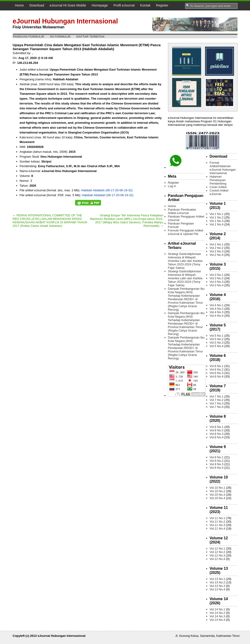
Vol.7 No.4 (217, 407)
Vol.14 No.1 (217, 609)
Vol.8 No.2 (217, 430)
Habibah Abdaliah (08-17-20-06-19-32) (107, 190)
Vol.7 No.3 (217, 403)
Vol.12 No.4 (217, 559)
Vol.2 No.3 (217, 251)
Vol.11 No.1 (217, 518)
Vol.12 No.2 (217, 552)
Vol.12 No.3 (217, 555)
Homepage (100, 5)
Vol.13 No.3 (217, 586)
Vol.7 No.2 (217, 400)
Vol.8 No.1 (217, 427)
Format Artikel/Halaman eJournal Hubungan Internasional (223, 168)
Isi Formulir (60, 37)
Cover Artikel (218, 187)
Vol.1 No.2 (217, 217)
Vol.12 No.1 (217, 548)
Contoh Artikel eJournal (219, 192)
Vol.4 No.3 (217, 312)
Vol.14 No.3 (217, 616)
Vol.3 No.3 (217, 282)
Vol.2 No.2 (217, 248)
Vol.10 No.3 (217, 495)
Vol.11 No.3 (217, 525)
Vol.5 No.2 (217, 339)
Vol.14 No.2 (217, 613)
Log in (172, 186)
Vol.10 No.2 (217, 491)
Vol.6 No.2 (217, 369)
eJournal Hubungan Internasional (65, 21)
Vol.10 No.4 (217, 498)
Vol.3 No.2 (217, 278)
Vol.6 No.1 (217, 366)
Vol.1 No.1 (217, 214)
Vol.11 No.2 (217, 522)
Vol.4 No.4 (217, 316)
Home (19, 5)
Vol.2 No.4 (217, 255)
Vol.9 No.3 (217, 464)
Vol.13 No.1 (217, 579)
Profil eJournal (124, 5)
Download (37, 5)
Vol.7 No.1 (217, 396)
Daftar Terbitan (90, 37)
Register (162, 5)
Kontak (145, 5)
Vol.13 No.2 (217, 582)
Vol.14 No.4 (217, 620)
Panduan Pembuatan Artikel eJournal (182, 211)
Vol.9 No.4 (217, 468)
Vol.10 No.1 (217, 488)
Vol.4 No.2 (217, 309)
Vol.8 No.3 (217, 434)
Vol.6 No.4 (217, 376)
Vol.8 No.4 (217, 437)
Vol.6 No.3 (217, 373)
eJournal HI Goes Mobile (68, 5)
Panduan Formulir (28, 37)
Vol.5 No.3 (217, 343)
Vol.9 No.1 (217, 457)
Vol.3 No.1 (217, 275)
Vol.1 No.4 (217, 224)
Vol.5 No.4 (217, 346)
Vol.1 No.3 (217, 221)
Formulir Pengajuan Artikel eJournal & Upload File (186, 232)
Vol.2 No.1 (217, 244)
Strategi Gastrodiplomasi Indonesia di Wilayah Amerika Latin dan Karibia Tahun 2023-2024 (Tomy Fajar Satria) (185, 261)
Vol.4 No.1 (217, 305)
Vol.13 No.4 (217, 589)
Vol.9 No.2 (217, 461)
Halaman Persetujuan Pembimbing (218, 180)
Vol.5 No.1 (217, 336)
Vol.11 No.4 (217, 529)
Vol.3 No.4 (217, 285)
